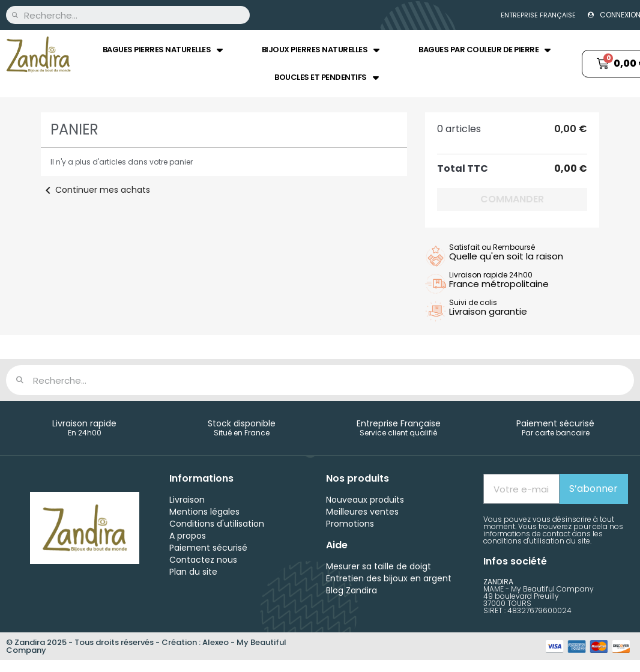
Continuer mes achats (95, 190)
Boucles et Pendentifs (326, 77)
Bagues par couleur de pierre (485, 50)
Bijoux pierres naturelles (321, 50)
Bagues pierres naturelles (163, 50)
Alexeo (216, 642)
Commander (512, 199)
